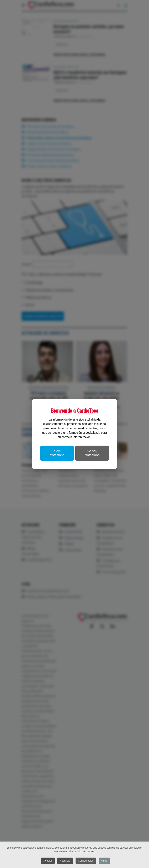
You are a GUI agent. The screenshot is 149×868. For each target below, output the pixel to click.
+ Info (104, 861)
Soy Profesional (57, 453)
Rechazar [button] (65, 861)
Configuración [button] (86, 861)
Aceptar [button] (48, 861)
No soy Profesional (92, 453)
